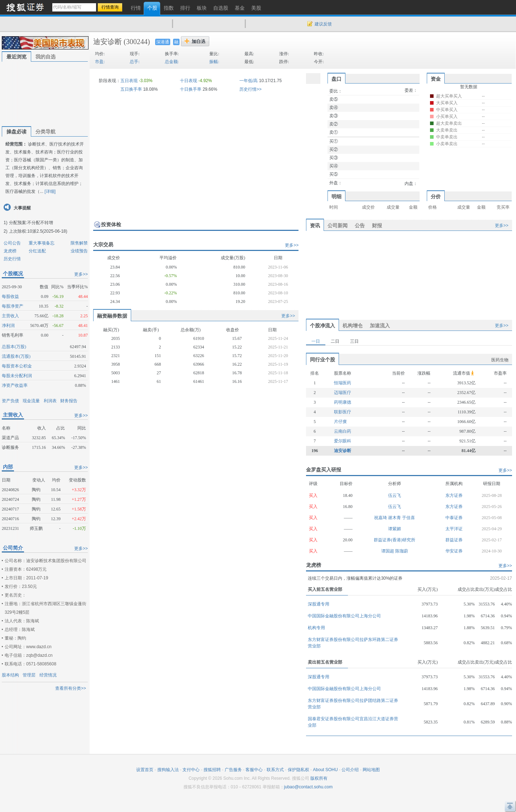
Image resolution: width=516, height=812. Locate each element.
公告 (360, 225)
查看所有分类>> (71, 688)
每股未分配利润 (17, 376)
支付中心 (191, 770)
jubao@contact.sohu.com (309, 787)
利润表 (50, 401)
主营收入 (10, 316)
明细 (336, 196)
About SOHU (325, 770)
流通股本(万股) (16, 356)
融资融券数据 (112, 316)
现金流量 (31, 401)
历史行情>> (250, 89)
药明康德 (343, 402)
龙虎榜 (10, 251)
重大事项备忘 (42, 243)
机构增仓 (353, 326)
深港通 (163, 42)
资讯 (315, 225)
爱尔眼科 (343, 441)
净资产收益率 (15, 385)
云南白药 (343, 431)
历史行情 (12, 259)
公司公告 (12, 243)
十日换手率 (191, 89)
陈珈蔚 (402, 551)
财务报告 (69, 401)
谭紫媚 (395, 529)
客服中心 (254, 770)
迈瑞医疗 (343, 393)
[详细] (50, 191)
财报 (377, 225)
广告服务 (233, 770)
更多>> (81, 274)
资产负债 (10, 401)
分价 (436, 196)
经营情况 (48, 675)
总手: (135, 62)
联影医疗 (343, 412)
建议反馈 (323, 24)
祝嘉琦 (381, 518)
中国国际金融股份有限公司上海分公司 (344, 616)
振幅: (214, 62)
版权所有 (319, 778)
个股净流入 (322, 326)
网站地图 (371, 770)
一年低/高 (249, 81)
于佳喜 (408, 518)
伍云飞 (395, 495)
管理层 (29, 675)
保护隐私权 (298, 770)
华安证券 (454, 551)
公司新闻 (338, 225)
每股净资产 (13, 306)
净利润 (8, 326)
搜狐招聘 (212, 770)
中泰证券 (454, 518)
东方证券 (454, 495)
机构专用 (316, 628)
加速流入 (380, 326)
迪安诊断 (107, 42)
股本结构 (10, 675)
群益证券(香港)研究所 (395, 540)
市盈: (100, 62)
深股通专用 (319, 604)
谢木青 (395, 518)
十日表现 (188, 81)
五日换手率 (131, 89)
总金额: (172, 62)
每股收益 (10, 296)
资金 (436, 79)
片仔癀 (340, 422)
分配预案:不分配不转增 (31, 223)
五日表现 (129, 81)
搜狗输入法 (168, 770)
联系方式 (275, 770)
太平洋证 (454, 529)
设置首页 (145, 770)
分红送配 (37, 251)
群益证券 (454, 540)
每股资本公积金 (17, 366)
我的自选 (46, 57)
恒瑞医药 (343, 383)
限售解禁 (79, 243)
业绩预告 (79, 251)
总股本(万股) (14, 347)
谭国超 (388, 551)
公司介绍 (350, 770)
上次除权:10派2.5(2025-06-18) (38, 231)
